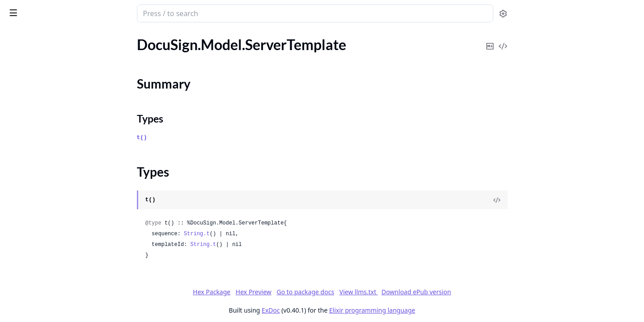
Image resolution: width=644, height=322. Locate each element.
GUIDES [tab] (18, 36)
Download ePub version (483, 292)
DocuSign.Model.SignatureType (55, 220)
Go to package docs (372, 292)
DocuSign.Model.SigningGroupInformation (64, 304)
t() (209, 138)
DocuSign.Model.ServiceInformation (62, 111)
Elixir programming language (439, 310)
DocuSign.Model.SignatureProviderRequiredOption (64, 208)
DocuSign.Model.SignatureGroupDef (63, 196)
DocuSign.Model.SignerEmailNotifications (64, 280)
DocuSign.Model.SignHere (47, 172)
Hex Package (279, 292)
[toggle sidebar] (123, 13)
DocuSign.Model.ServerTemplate (56, 69)
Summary (30, 84)
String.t (264, 234)
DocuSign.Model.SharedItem (50, 159)
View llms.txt (426, 292)
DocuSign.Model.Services (45, 135)
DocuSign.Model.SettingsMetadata (60, 147)
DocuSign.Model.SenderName (52, 57)
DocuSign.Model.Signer (42, 256)
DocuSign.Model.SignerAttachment (61, 268)
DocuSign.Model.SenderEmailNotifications (64, 44)
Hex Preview (321, 292)
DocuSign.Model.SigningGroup (54, 292)
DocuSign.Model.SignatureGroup (57, 184)
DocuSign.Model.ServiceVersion (55, 123)
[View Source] (564, 200)
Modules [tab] (57, 36)
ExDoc (338, 310)
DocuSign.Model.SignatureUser (55, 232)
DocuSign (25, 9)
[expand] (125, 46)
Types (25, 95)
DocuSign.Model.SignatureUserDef (60, 244)
